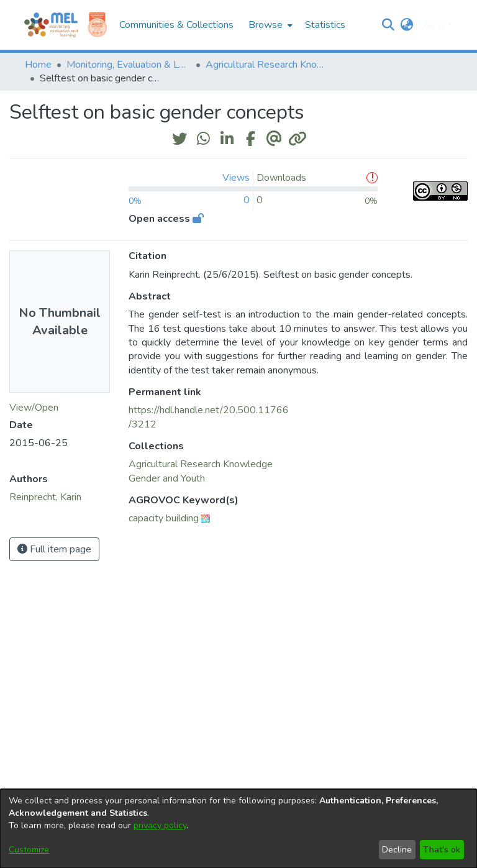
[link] (201, 464)
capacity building (164, 518)
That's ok (442, 850)
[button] (388, 25)
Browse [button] (266, 25)
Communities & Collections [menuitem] (176, 25)
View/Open (34, 408)
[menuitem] (269, 25)
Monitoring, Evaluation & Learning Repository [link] (129, 65)
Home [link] (38, 65)
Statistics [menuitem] (325, 25)
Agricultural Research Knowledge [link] (268, 65)
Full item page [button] (54, 549)
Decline (397, 850)
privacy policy (160, 825)
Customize (29, 850)
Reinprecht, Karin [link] (45, 497)
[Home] (51, 25)
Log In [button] (433, 25)
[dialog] (238, 829)
